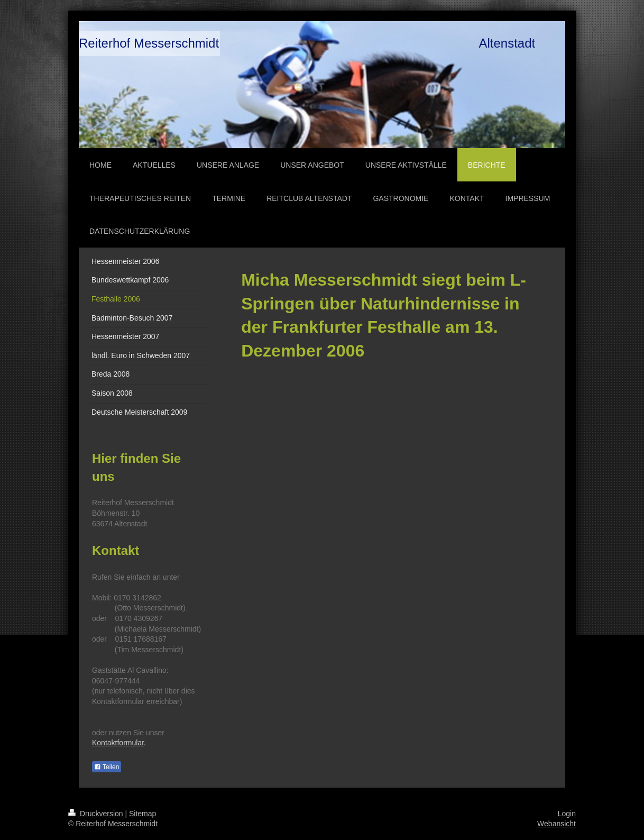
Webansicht (556, 824)
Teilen (107, 767)
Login (567, 814)
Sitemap (142, 814)
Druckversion (96, 814)
